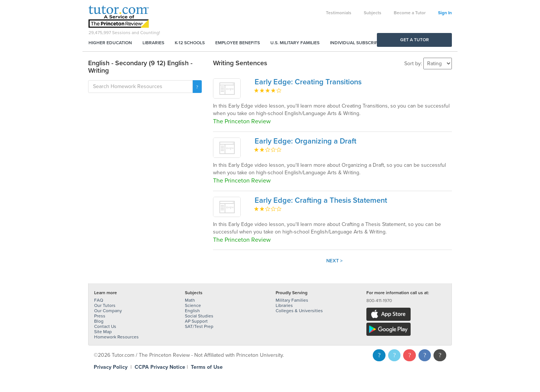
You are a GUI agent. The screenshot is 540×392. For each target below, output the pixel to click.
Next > (334, 261)
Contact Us (105, 326)
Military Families (292, 300)
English (192, 311)
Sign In (445, 13)
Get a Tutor (415, 40)
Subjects (373, 13)
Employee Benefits (238, 43)
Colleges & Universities (299, 311)
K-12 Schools (190, 43)
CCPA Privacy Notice (160, 367)
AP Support (196, 321)
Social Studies (199, 316)
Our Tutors (105, 305)
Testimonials (339, 13)
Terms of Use (207, 367)
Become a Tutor (410, 13)
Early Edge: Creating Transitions (308, 82)
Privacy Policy (111, 367)
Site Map (103, 332)
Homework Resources (116, 337)
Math (190, 300)
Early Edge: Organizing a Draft (305, 141)
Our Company (108, 311)
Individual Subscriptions (360, 43)
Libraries (153, 43)
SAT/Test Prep (199, 326)
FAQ (99, 300)
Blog (99, 321)
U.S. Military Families (295, 43)
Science (193, 305)
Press (100, 316)
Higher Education (110, 43)
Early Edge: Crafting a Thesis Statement (321, 200)
